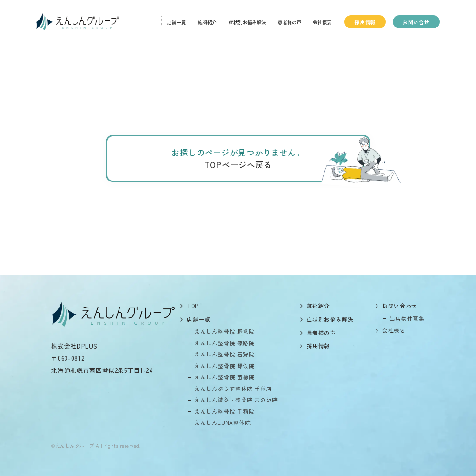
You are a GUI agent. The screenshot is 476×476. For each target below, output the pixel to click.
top (193, 306)
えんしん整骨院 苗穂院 (224, 377)
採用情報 (365, 22)
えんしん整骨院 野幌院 (224, 331)
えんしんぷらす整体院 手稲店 (233, 389)
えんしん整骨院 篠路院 (224, 343)
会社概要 (322, 22)
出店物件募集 (407, 318)
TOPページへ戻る (238, 164)
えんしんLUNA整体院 (222, 422)
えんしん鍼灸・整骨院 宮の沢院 (236, 400)
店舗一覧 (177, 22)
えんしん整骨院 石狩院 (224, 354)
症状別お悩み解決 (247, 22)
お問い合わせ (400, 306)
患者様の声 (290, 22)
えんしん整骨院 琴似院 (224, 366)
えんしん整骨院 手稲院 (224, 411)
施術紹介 (207, 22)
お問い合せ (416, 22)
